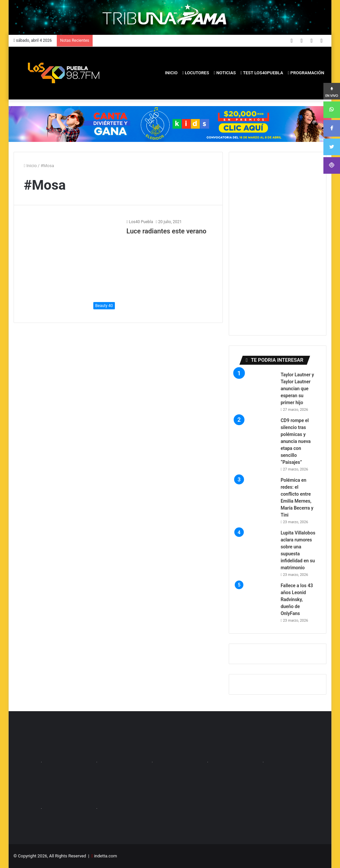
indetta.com (105, 856)
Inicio (30, 166)
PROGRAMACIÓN (306, 73)
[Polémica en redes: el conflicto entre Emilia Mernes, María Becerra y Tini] (257, 495)
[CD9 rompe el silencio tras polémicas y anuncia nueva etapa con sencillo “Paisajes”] (257, 435)
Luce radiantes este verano (167, 231)
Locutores (196, 73)
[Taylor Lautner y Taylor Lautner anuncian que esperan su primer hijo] (257, 390)
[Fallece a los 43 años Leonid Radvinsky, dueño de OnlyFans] (257, 600)
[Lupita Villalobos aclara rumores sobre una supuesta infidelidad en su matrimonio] (257, 548)
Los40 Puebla (141, 222)
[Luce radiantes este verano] (71, 266)
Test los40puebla (262, 73)
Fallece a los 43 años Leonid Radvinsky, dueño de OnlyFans (297, 599)
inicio (171, 73)
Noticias (225, 73)
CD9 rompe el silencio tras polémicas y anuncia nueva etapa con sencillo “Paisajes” (296, 441)
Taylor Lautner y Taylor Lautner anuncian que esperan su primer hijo (297, 389)
